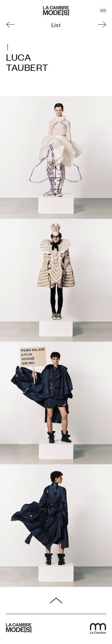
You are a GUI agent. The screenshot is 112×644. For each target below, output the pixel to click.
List (56, 24)
